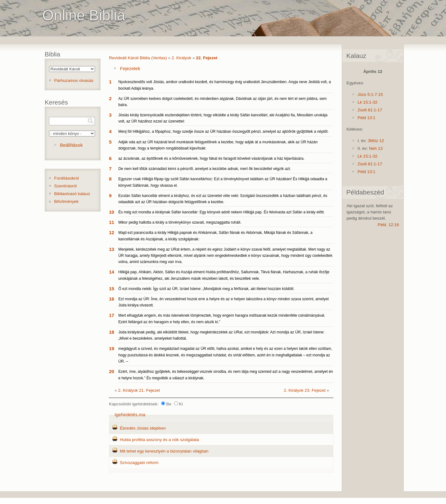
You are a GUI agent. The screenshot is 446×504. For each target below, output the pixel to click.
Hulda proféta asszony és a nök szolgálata (159, 440)
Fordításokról (67, 178)
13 (112, 249)
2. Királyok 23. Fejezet (305, 390)
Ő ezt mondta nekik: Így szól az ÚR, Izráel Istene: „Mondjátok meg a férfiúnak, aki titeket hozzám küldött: (206, 289)
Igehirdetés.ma (130, 415)
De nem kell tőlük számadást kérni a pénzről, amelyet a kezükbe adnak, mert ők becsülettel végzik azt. (205, 169)
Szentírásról (66, 186)
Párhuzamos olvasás (74, 80)
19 (112, 348)
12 (112, 232)
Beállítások (71, 145)
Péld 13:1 (366, 118)
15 (112, 289)
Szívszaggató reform (139, 463)
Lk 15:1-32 (367, 102)
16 (112, 299)
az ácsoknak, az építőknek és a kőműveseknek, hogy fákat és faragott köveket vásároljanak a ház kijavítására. (211, 158)
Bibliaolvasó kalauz (72, 194)
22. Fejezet (207, 58)
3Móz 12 (376, 141)
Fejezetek (130, 68)
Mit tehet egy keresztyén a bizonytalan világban (164, 451)
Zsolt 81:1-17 (370, 110)
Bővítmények (67, 201)
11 (112, 222)
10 (112, 212)
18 (112, 332)
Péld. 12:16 (388, 225)
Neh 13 (376, 148)
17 (112, 315)
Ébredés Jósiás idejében (143, 428)
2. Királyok (181, 58)
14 (112, 272)
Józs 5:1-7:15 (370, 94)
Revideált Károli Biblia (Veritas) (138, 58)
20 (112, 371)
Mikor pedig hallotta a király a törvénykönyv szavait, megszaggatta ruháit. (180, 222)
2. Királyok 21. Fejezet (139, 390)
